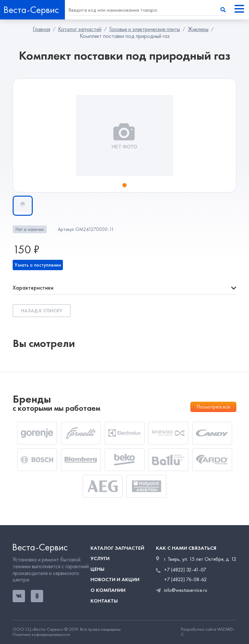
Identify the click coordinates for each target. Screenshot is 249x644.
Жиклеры (198, 29)
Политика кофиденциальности (41, 635)
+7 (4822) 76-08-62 (185, 580)
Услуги (100, 558)
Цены (97, 569)
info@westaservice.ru (186, 590)
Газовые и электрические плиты (145, 29)
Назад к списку (42, 311)
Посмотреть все (213, 407)
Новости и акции (115, 579)
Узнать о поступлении (38, 265)
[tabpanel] (124, 135)
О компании (108, 590)
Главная (41, 29)
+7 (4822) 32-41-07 (185, 570)
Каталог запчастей (80, 29)
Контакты (104, 601)
